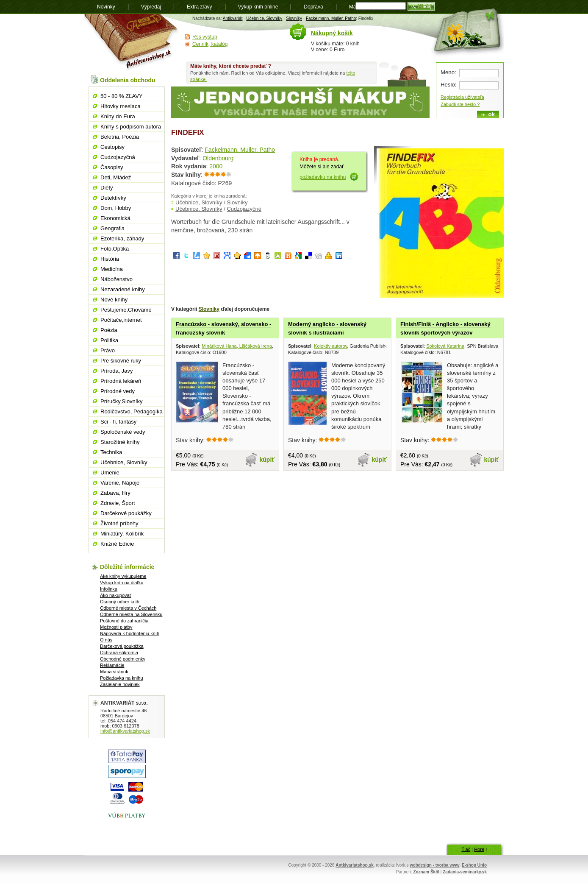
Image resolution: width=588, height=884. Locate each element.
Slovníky (294, 18)
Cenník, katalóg (210, 44)
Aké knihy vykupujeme (123, 576)
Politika (109, 340)
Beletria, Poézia (120, 137)
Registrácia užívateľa (462, 97)
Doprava (313, 7)
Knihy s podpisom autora (131, 127)
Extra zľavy (200, 7)
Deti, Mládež (116, 177)
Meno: (448, 72)
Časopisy (112, 167)
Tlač (466, 849)
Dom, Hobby (116, 208)
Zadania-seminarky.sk (465, 872)
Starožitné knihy (120, 442)
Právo (108, 350)
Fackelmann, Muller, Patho (331, 18)
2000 (216, 166)
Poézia (109, 330)
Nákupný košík (332, 33)
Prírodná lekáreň (121, 381)
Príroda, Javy (117, 371)
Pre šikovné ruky (121, 361)
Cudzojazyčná (118, 157)
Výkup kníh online (258, 7)
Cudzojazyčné (244, 209)
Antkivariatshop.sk (354, 865)
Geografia (112, 228)
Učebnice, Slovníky (264, 18)
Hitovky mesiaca (121, 106)
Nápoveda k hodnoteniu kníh (130, 633)
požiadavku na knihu (323, 177)
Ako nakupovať (116, 595)
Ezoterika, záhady (122, 238)
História (110, 259)
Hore (479, 849)
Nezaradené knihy (123, 289)
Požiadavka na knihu (122, 678)
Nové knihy (114, 300)
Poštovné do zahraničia (124, 621)
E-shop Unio (474, 865)
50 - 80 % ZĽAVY (121, 96)
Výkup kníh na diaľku (122, 583)
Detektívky (113, 198)
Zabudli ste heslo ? (460, 104)
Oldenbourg (218, 158)
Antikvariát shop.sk (132, 43)
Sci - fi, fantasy (118, 422)
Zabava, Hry (115, 493)
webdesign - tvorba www (434, 865)
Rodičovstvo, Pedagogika (132, 411)
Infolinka (109, 589)
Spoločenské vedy (123, 432)
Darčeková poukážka (122, 646)
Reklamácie (112, 665)
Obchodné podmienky (123, 659)
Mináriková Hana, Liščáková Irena (237, 346)
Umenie (110, 473)
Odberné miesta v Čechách (128, 608)
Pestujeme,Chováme (126, 310)
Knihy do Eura (118, 116)
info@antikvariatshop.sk (125, 731)
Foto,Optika (115, 249)
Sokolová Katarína (445, 346)
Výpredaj (151, 7)
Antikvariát (233, 18)
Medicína (112, 269)
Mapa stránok (114, 672)
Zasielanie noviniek (120, 684)
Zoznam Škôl (426, 872)
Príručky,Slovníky (121, 401)
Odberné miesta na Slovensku (131, 614)
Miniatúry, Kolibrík (122, 534)
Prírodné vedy (118, 391)
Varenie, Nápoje (120, 483)
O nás (106, 640)
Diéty (107, 188)
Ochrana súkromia (119, 653)
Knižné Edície (117, 544)
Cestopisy (112, 147)
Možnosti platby (116, 627)
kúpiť (267, 460)
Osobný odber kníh (120, 602)
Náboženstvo (116, 279)
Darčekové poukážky (126, 513)
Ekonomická (115, 218)
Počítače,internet (121, 320)
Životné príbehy (119, 523)
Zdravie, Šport (118, 503)
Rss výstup (205, 37)
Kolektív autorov (330, 346)
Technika (111, 452)
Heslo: (448, 85)
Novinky (106, 7)
